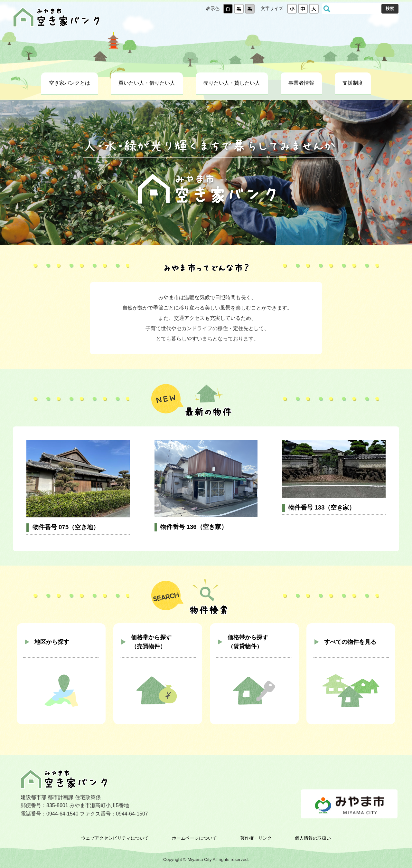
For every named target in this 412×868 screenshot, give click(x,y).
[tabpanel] (206, 172)
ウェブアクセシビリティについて (115, 838)
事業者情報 (301, 83)
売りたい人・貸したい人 (232, 83)
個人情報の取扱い (313, 838)
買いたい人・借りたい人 (147, 83)
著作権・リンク (256, 838)
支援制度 (353, 83)
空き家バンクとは (70, 83)
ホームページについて (194, 838)
